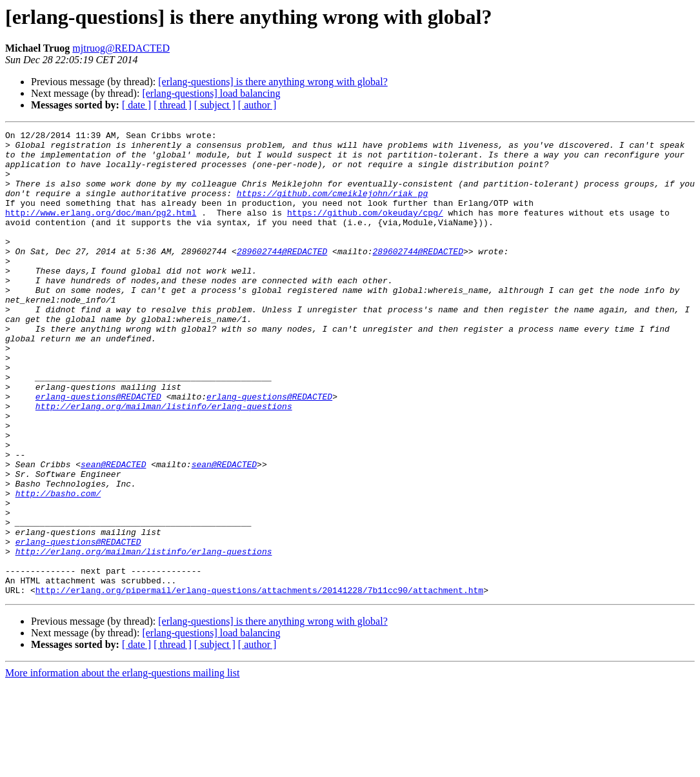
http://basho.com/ (58, 567)
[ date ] (136, 105)
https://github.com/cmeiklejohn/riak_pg (332, 207)
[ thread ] (173, 105)
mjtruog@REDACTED (121, 48)
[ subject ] (215, 105)
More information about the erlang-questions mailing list (122, 766)
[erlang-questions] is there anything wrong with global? (273, 82)
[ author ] (257, 105)
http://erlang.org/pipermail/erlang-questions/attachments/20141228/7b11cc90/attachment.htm (259, 683)
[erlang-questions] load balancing (211, 93)
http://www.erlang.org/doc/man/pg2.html (101, 230)
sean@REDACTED (113, 532)
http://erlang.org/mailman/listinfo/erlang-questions (164, 462)
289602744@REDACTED (282, 276)
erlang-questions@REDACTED (98, 450)
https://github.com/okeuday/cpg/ (365, 230)
